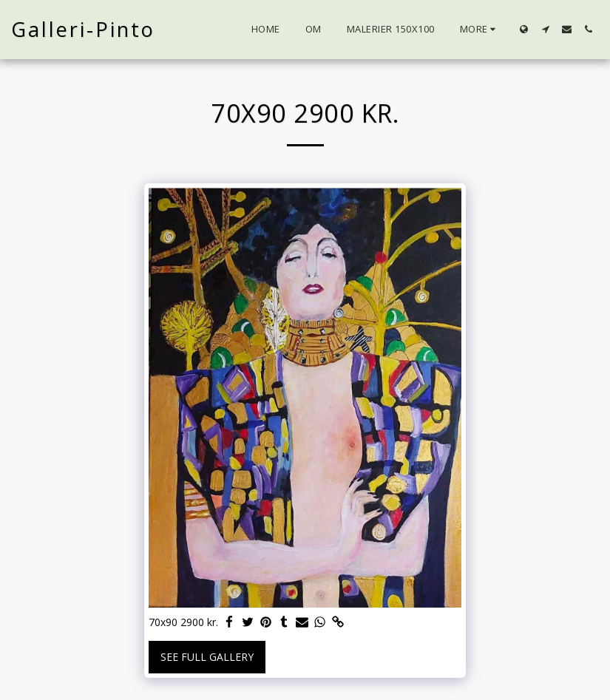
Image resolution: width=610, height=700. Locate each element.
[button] (545, 29)
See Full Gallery (207, 657)
